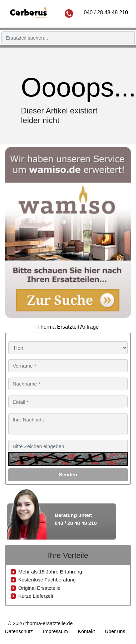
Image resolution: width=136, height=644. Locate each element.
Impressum (55, 631)
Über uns (115, 631)
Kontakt (87, 631)
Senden (68, 475)
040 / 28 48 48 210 (106, 12)
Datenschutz (19, 631)
